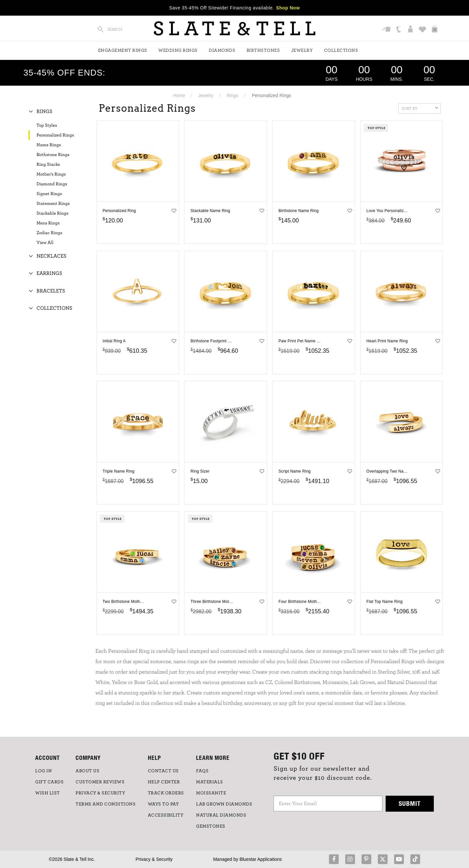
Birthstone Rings (53, 155)
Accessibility (166, 815)
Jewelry (302, 50)
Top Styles (47, 125)
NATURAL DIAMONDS (221, 815)
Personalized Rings (55, 135)
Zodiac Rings (49, 233)
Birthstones (263, 50)
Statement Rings (53, 204)
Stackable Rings (52, 213)
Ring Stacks (48, 164)
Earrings (49, 273)
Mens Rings (48, 223)
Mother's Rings (51, 174)
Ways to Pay (163, 804)
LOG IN (43, 771)
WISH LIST (48, 793)
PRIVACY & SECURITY (100, 793)
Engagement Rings (123, 50)
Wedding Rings (178, 50)
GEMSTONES (211, 826)
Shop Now (288, 8)
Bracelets (51, 291)
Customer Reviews (100, 782)
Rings (233, 95)
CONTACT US (163, 771)
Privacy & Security (154, 859)
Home (179, 95)
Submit (410, 803)
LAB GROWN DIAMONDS (224, 804)
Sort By (420, 108)
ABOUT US (87, 771)
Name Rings (49, 145)
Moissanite (211, 793)
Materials (210, 782)
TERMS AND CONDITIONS (106, 804)
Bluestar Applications (261, 859)
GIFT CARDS (49, 782)
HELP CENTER (164, 782)
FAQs (202, 771)
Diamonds (222, 50)
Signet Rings (49, 194)
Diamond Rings (52, 184)
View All (45, 243)
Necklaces (51, 256)
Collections (341, 50)
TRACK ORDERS (166, 793)
